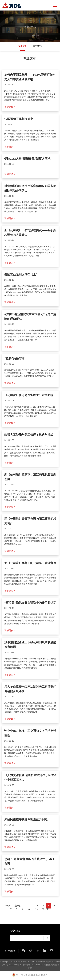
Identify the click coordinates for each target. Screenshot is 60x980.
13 (36, 909)
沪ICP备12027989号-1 (11, 965)
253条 (7, 906)
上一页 (18, 906)
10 (28, 909)
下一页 (45, 909)
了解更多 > (10, 107)
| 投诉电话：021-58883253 (33, 965)
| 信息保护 (49, 965)
